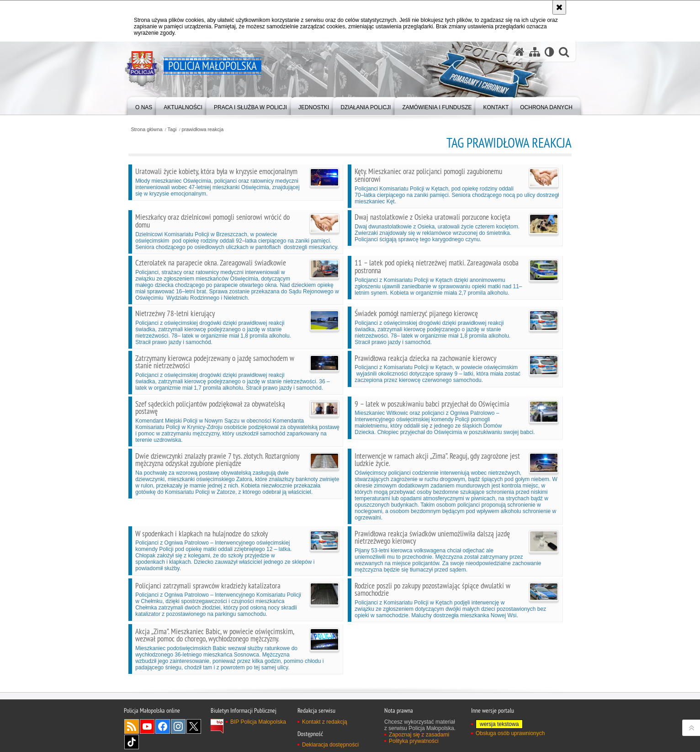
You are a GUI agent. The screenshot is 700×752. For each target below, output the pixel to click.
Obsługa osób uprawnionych (510, 733)
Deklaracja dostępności (330, 745)
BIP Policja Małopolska (258, 722)
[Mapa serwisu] (535, 52)
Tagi (172, 130)
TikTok (132, 742)
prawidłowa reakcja (202, 130)
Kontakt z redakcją (325, 722)
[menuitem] (144, 105)
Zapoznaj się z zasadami (419, 735)
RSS (132, 726)
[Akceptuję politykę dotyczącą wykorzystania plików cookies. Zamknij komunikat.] (559, 7)
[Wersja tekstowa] (549, 52)
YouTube (147, 726)
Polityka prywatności (414, 741)
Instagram (178, 726)
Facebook (163, 726)
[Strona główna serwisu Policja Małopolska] (520, 52)
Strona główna (146, 130)
